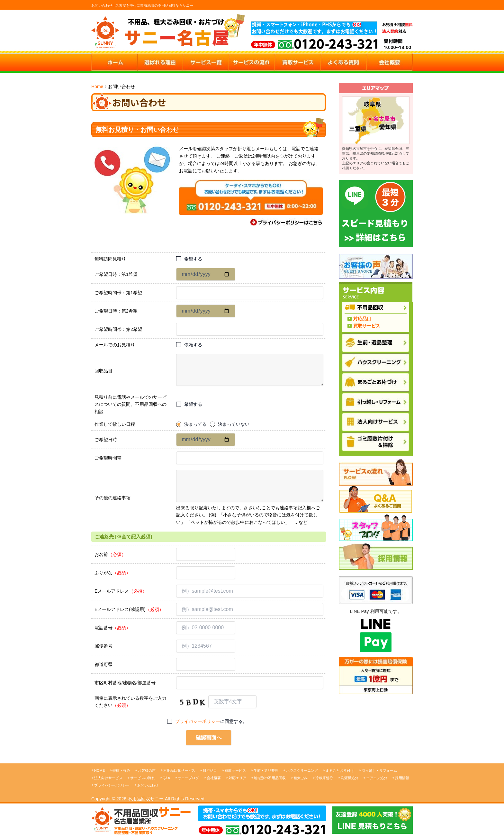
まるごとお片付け (340, 770)
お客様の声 (147, 770)
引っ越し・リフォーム (379, 770)
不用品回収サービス (179, 770)
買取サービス (367, 326)
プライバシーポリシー (198, 721)
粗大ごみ (301, 778)
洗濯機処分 (350, 778)
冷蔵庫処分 (324, 778)
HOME (99, 770)
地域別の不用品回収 (270, 778)
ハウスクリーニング (302, 770)
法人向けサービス (108, 778)
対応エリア (237, 778)
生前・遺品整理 (266, 770)
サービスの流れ (143, 778)
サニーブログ (188, 778)
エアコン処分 (377, 778)
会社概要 (214, 778)
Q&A (166, 778)
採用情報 (402, 778)
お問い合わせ (148, 785)
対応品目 (362, 319)
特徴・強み (121, 770)
